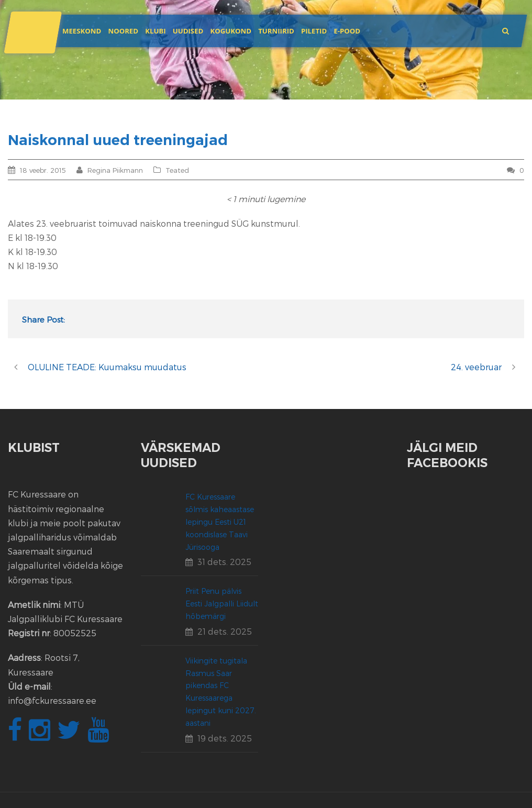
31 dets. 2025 (224, 562)
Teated (177, 170)
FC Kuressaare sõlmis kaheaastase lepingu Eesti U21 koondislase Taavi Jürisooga (220, 522)
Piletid (314, 31)
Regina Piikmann (115, 170)
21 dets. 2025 (225, 631)
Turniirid (276, 31)
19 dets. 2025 (225, 738)
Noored (123, 31)
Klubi (155, 31)
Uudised (188, 31)
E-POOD (347, 31)
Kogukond (231, 31)
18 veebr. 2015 (43, 170)
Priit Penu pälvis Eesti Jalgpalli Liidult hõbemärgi (222, 604)
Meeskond (82, 31)
